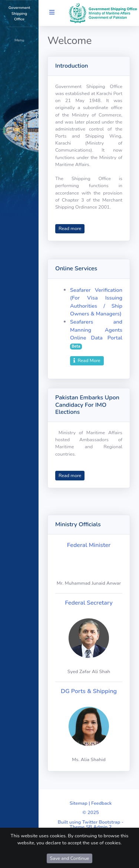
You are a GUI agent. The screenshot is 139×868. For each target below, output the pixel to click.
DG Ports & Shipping (89, 691)
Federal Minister (89, 545)
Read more (70, 228)
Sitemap (79, 803)
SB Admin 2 (99, 827)
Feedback (101, 803)
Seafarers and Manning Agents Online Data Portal (96, 330)
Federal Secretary (89, 603)
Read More (87, 360)
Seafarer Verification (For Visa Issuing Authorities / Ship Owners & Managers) (96, 302)
